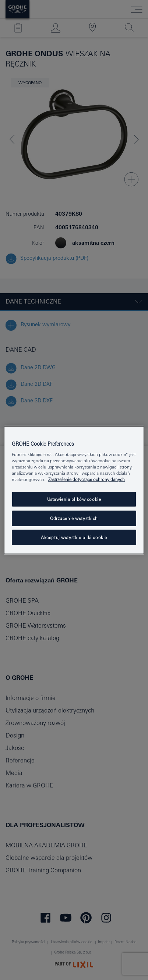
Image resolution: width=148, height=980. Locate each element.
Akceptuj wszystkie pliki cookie (74, 537)
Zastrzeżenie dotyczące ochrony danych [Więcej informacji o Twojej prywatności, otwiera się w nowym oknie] (87, 479)
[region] (74, 490)
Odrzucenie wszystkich (74, 518)
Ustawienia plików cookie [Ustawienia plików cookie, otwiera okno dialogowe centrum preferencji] (74, 499)
